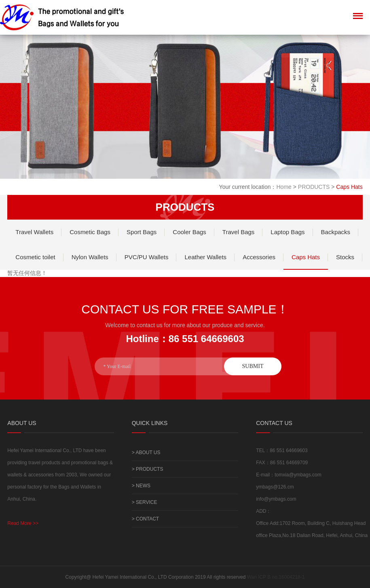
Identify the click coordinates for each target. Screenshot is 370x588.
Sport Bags (142, 232)
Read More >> (23, 523)
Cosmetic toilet (35, 257)
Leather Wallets (205, 257)
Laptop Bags (288, 232)
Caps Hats (306, 257)
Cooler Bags (189, 232)
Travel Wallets (34, 232)
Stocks (345, 257)
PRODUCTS (314, 187)
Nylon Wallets (90, 257)
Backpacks (336, 232)
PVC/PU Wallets (147, 257)
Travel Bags (238, 232)
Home (284, 187)
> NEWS (141, 486)
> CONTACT (145, 519)
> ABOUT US (146, 453)
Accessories (259, 257)
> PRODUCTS (148, 469)
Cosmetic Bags (90, 232)
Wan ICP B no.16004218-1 (276, 577)
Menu (358, 14)
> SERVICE (145, 502)
